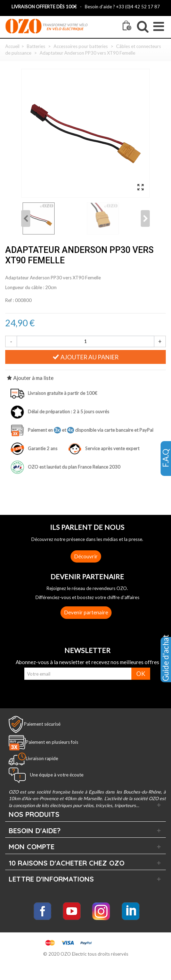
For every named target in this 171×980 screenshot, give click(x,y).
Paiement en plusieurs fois (52, 742)
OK (141, 674)
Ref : (10, 300)
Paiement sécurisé (42, 724)
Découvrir (86, 556)
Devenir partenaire (86, 612)
